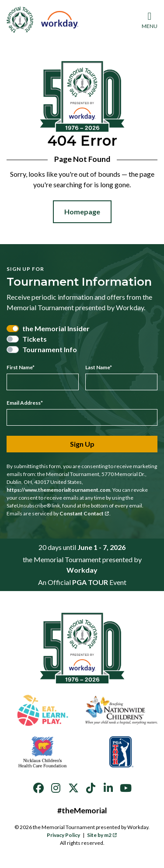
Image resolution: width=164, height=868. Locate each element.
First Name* (21, 367)
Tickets (35, 339)
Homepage (82, 212)
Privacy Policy (63, 835)
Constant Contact (84, 513)
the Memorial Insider (56, 328)
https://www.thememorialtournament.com (58, 490)
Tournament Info (50, 349)
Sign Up (82, 444)
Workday (82, 570)
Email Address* (25, 403)
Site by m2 (102, 835)
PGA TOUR (90, 582)
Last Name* (99, 367)
